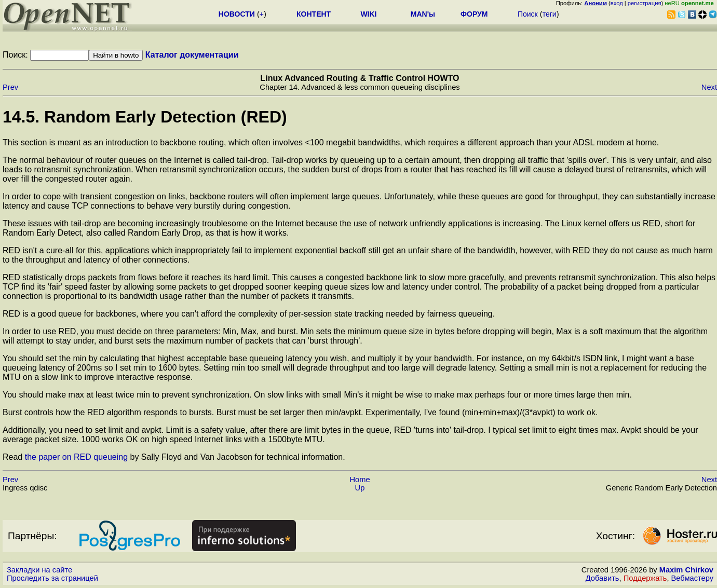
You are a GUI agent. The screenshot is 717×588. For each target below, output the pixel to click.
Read (14, 457)
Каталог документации (192, 55)
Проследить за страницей (52, 578)
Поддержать (645, 578)
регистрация (645, 3)
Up (360, 488)
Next (709, 87)
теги (550, 14)
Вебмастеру (692, 578)
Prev (10, 87)
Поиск (528, 14)
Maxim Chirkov (686, 570)
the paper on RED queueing (76, 457)
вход (617, 3)
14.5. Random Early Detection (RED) (145, 117)
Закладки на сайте (39, 570)
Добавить (603, 578)
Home (360, 480)
